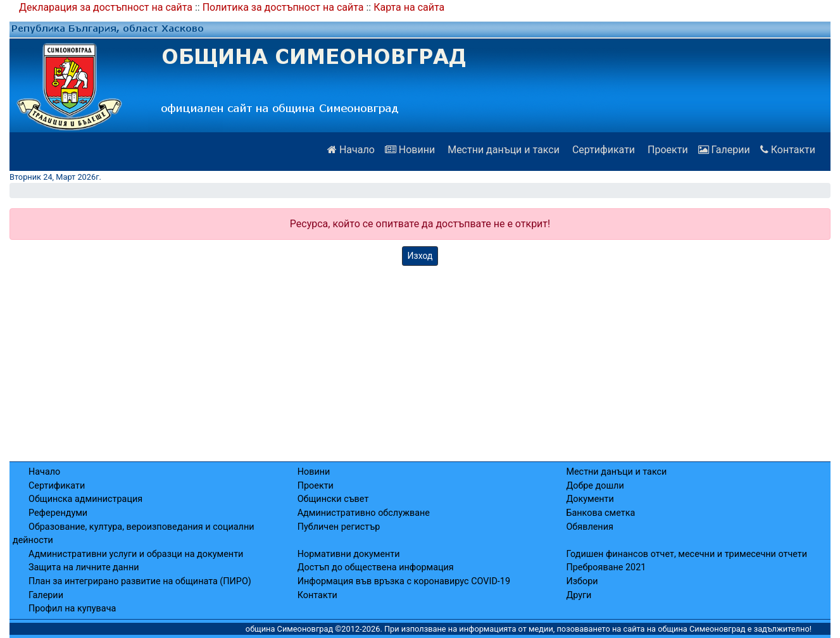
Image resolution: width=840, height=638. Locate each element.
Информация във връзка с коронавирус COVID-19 (404, 581)
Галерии (724, 150)
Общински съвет (333, 499)
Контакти (788, 150)
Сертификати (602, 150)
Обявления (589, 527)
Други (579, 595)
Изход (420, 256)
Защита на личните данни (84, 567)
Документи (590, 499)
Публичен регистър (339, 527)
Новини (410, 150)
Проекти (667, 150)
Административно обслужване (364, 513)
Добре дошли (595, 486)
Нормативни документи (349, 554)
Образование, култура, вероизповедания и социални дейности (134, 534)
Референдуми (58, 513)
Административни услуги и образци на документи (136, 554)
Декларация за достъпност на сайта (106, 7)
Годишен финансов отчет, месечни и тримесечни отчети (686, 554)
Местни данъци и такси (502, 150)
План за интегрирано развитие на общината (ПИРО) (140, 581)
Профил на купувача (72, 609)
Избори (582, 581)
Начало (351, 150)
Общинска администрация (85, 499)
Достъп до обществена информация (376, 567)
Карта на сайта (409, 7)
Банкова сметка (600, 513)
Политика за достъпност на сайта (283, 7)
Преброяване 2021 (606, 567)
